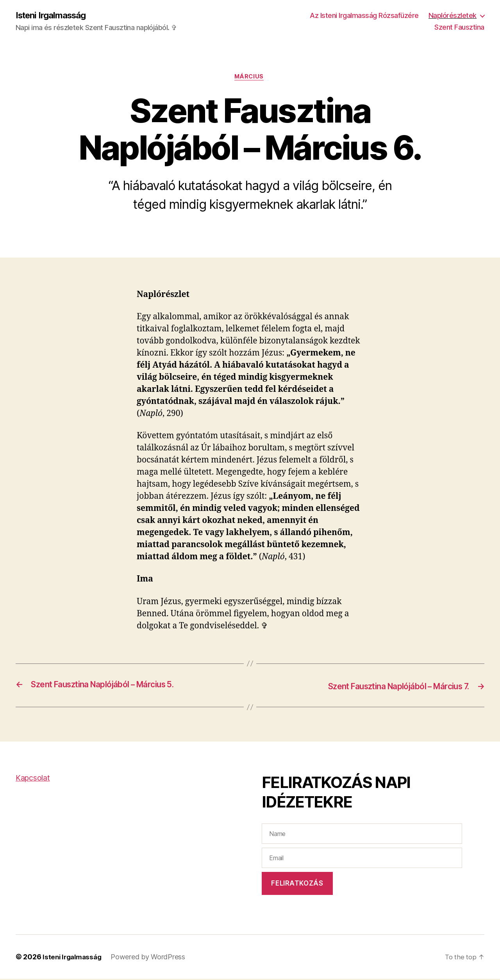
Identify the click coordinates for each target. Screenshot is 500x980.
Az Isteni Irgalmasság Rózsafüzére (364, 16)
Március (250, 78)
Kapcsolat (34, 779)
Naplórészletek (453, 16)
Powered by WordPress (152, 958)
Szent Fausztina (459, 28)
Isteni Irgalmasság (54, 16)
